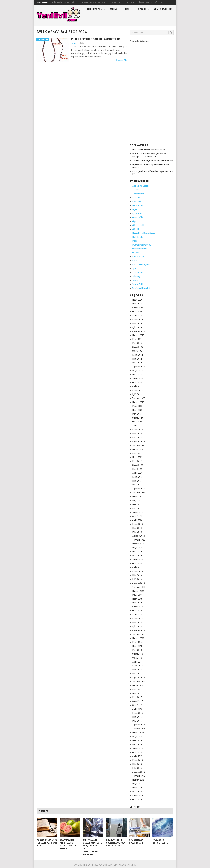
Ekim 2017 (137, 670)
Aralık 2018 (137, 615)
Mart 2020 (137, 556)
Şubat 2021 (138, 512)
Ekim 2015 (137, 764)
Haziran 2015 (138, 780)
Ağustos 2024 (139, 367)
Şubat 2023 (138, 418)
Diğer (135, 209)
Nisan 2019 (137, 599)
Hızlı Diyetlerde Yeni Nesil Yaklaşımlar (149, 150)
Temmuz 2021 (139, 493)
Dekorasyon (95, 9)
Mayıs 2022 (137, 453)
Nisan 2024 (137, 375)
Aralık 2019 (137, 567)
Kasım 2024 (138, 355)
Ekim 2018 (137, 622)
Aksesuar (136, 190)
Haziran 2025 (138, 335)
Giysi (134, 221)
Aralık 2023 (137, 386)
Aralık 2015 (137, 756)
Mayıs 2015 (137, 784)
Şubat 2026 (138, 308)
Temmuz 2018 (139, 634)
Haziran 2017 (138, 685)
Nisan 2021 (137, 504)
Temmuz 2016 (139, 729)
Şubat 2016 (138, 748)
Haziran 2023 (138, 402)
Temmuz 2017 (139, 681)
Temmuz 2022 (139, 445)
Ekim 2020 (137, 528)
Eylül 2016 (137, 721)
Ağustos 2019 (139, 583)
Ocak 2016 (137, 752)
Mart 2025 (137, 343)
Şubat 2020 (138, 559)
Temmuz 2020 (139, 540)
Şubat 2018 (138, 654)
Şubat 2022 (138, 465)
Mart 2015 (137, 792)
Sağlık (142, 9)
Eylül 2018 (137, 626)
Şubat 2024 (138, 378)
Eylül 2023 (137, 394)
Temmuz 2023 (139, 398)
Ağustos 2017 (139, 678)
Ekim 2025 (137, 323)
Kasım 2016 (138, 713)
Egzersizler (137, 213)
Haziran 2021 (138, 497)
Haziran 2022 (138, 449)
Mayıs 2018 (137, 642)
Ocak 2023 (137, 422)
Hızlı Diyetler (138, 237)
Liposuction (135, 807)
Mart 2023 (137, 414)
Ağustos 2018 (139, 630)
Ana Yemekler (138, 194)
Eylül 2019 (137, 579)
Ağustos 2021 (139, 489)
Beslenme (136, 202)
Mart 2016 (137, 744)
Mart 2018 (137, 650)
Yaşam (135, 280)
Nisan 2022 (137, 457)
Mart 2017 (137, 697)
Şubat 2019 (138, 607)
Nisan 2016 (137, 740)
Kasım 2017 (138, 666)
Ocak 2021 (137, 516)
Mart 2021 (137, 508)
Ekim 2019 (137, 575)
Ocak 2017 (137, 705)
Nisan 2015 (137, 788)
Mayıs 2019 (137, 595)
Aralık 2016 (137, 709)
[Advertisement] (152, 92)
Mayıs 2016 (137, 737)
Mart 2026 (137, 304)
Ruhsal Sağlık (138, 257)
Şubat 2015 (138, 796)
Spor (134, 268)
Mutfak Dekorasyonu (142, 245)
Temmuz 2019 (139, 587)
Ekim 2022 (137, 434)
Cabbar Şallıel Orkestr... (123, 2)
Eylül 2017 (137, 674)
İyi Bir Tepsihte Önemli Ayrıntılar (96, 39)
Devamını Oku (121, 60)
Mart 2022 (137, 461)
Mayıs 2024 (137, 371)
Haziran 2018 (138, 638)
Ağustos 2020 (139, 536)
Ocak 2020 (137, 563)
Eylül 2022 (137, 437)
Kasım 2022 (138, 430)
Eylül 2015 (137, 768)
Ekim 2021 (137, 481)
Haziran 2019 (138, 591)
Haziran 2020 (138, 544)
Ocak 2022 (137, 469)
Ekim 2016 (137, 717)
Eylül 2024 (137, 363)
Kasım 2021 (138, 477)
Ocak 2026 (137, 312)
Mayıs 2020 (137, 548)
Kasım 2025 (138, 319)
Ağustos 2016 (139, 725)
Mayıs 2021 (137, 500)
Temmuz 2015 (139, 776)
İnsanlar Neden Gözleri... (152, 2)
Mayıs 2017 (137, 689)
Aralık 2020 (137, 520)
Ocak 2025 (137, 351)
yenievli (74, 43)
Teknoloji (136, 276)
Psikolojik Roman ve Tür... (65, 2)
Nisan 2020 (137, 552)
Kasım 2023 (138, 390)
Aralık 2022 (137, 426)
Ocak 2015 (137, 800)
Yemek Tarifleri (163, 9)
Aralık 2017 (137, 662)
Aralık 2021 (137, 473)
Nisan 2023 (137, 410)
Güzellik (136, 229)
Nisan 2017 (137, 693)
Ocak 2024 (137, 382)
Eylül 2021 (137, 485)
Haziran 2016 (138, 733)
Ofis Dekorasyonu (140, 249)
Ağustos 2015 (139, 772)
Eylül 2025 (137, 327)
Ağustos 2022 (139, 441)
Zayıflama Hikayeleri (141, 288)
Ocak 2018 (137, 658)
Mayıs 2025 (137, 339)
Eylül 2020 (137, 532)
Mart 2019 (137, 603)
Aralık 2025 (137, 316)
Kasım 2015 (138, 760)
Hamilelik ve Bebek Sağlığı (144, 233)
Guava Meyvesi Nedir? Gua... (94, 2)
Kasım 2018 (138, 619)
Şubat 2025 (138, 347)
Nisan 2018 (137, 646)
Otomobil (136, 253)
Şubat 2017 (138, 701)
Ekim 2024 (137, 359)
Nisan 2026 (137, 300)
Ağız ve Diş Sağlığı (140, 186)
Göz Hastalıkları (139, 225)
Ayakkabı (136, 198)
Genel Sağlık (138, 217)
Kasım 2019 (138, 571)
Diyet (127, 9)
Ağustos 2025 (139, 331)
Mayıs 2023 (137, 406)
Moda (113, 9)
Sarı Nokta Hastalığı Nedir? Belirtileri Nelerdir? (153, 160)
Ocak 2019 (137, 611)
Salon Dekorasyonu (141, 265)
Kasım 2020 (138, 524)
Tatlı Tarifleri (138, 272)
